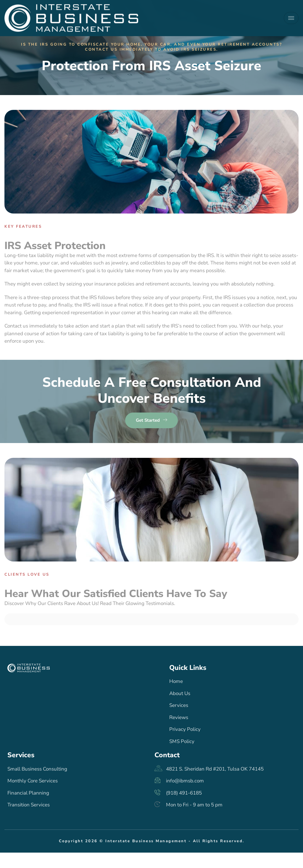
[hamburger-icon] (291, 16)
